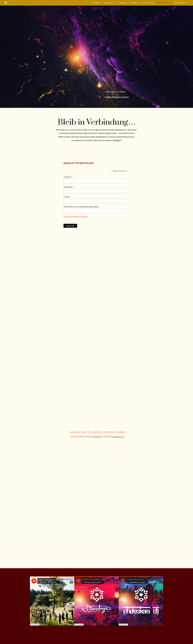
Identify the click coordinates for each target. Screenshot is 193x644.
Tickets (148, 3)
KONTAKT (122, 432)
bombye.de (97, 437)
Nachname (69, 187)
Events (110, 3)
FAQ (90, 432)
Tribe (134, 3)
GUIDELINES (74, 432)
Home (96, 3)
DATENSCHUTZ (109, 432)
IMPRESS (97, 432)
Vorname (68, 177)
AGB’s (84, 432)
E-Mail (67, 197)
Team (122, 3)
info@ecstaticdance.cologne (117, 97)
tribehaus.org (119, 437)
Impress (180, 3)
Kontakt (164, 3)
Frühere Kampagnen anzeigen (75, 216)
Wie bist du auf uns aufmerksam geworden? (81, 207)
